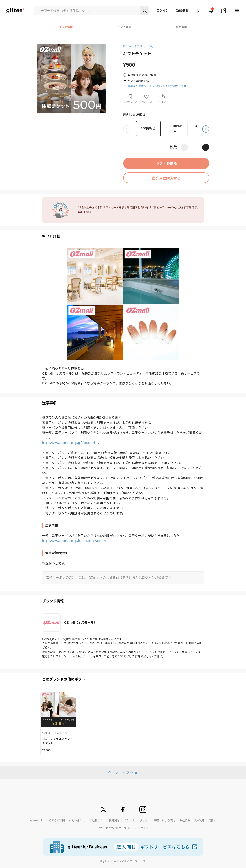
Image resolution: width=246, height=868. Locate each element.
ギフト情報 (66, 27)
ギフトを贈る (166, 163)
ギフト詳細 (124, 27)
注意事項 (181, 27)
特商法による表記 (165, 820)
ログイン (163, 11)
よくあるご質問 (55, 820)
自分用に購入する (166, 178)
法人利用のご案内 (205, 820)
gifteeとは (36, 820)
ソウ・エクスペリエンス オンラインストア (123, 828)
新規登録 (182, 11)
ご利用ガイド (97, 820)
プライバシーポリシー (137, 820)
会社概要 (185, 820)
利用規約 (114, 820)
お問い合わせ (77, 820)
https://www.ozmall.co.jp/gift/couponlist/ (71, 443)
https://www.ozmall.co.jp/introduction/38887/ (74, 541)
